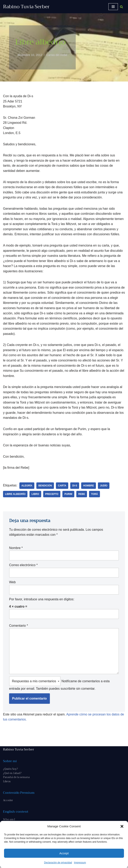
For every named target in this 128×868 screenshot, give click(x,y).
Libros (7, 782)
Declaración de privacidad (58, 863)
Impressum (80, 863)
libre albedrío (15, 494)
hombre (89, 486)
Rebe (82, 494)
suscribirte (68, 689)
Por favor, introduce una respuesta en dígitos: (42, 600)
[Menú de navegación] (113, 7)
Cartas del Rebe (57, 55)
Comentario (18, 626)
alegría (27, 486)
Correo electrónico (23, 566)
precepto (52, 494)
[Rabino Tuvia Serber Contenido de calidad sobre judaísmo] (26, 7)
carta (62, 486)
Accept (64, 853)
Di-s (75, 486)
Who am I (9, 820)
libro (35, 494)
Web (12, 583)
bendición (45, 486)
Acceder (8, 801)
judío (104, 486)
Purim (69, 494)
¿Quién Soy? (10, 770)
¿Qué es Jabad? (12, 774)
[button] (122, 826)
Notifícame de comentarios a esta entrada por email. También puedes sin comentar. (59, 684)
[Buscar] (121, 7)
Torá (95, 494)
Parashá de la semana (16, 778)
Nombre (16, 549)
